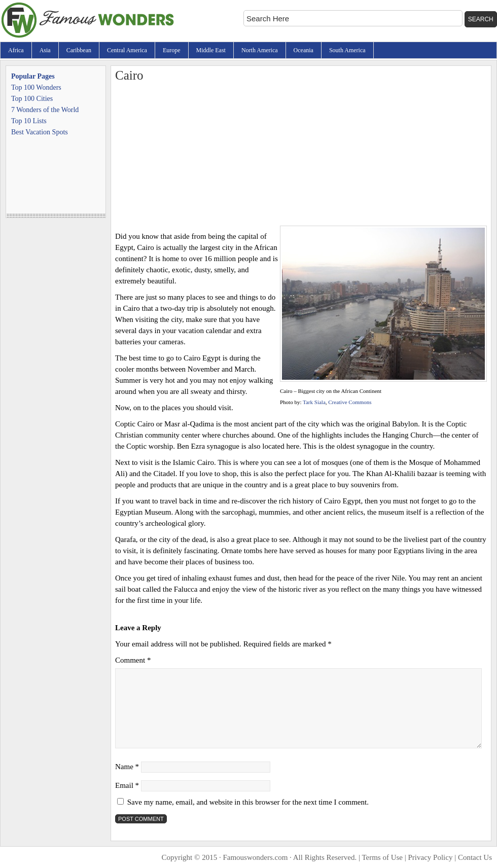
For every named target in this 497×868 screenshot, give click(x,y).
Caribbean (79, 50)
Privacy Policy (431, 857)
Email (127, 785)
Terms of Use (382, 857)
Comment (133, 660)
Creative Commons (350, 402)
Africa (16, 50)
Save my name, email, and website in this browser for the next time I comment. (248, 802)
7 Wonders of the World (45, 110)
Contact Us (475, 857)
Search (481, 19)
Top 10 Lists (29, 121)
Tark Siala (314, 402)
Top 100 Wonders (36, 87)
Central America (127, 50)
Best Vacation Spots (40, 132)
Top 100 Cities (32, 99)
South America (347, 50)
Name (127, 767)
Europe (172, 50)
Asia (45, 50)
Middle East (211, 50)
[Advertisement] (301, 155)
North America (260, 50)
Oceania (304, 50)
